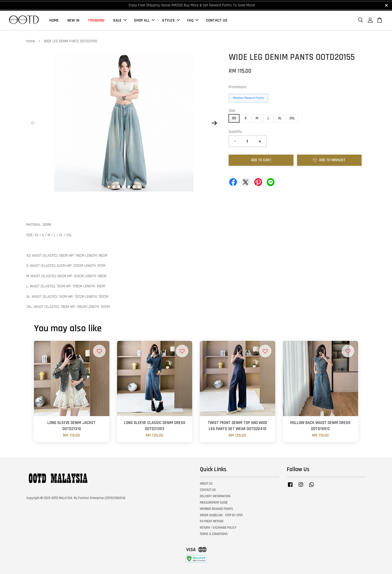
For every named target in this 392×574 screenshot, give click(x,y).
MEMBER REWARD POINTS (216, 509)
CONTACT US (217, 20)
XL (280, 118)
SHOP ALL (144, 20)
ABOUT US (206, 484)
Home (31, 41)
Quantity (235, 132)
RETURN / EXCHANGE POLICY (218, 528)
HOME (54, 20)
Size (232, 111)
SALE (120, 20)
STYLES (171, 20)
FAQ (193, 20)
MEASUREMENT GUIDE (214, 503)
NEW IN (73, 20)
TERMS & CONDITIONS (214, 534)
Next (214, 123)
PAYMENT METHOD (212, 521)
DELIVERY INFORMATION (215, 496)
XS (234, 118)
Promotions (238, 87)
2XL (292, 118)
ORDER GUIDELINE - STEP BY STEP (221, 515)
